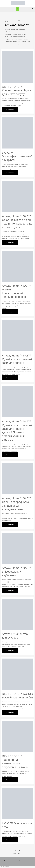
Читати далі (11, 110)
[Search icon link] (32, 9)
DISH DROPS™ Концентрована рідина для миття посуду (17, 90)
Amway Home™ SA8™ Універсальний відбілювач (17, 572)
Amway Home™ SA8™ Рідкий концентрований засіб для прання (17, 359)
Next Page (17, 853)
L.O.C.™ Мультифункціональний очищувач (17, 156)
